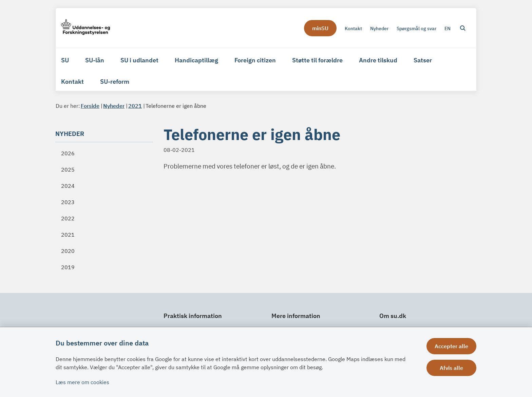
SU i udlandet (139, 60)
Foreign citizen (255, 60)
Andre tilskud (378, 60)
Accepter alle (451, 346)
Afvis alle (451, 368)
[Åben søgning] (463, 28)
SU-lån (95, 60)
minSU (320, 28)
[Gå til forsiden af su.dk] (85, 28)
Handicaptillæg (196, 60)
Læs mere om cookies (82, 382)
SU (65, 60)
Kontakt (72, 82)
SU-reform (115, 82)
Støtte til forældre (317, 60)
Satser (423, 60)
